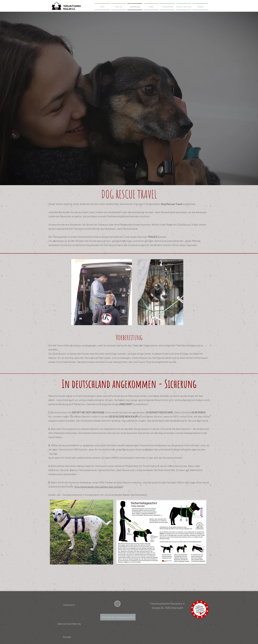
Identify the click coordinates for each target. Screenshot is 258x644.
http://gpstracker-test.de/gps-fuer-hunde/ (98, 486)
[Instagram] (117, 604)
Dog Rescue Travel (172, 204)
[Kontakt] (67, 637)
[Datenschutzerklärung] (69, 624)
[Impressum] (69, 605)
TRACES (152, 237)
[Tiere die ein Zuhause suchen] (118, 617)
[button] (167, 7)
